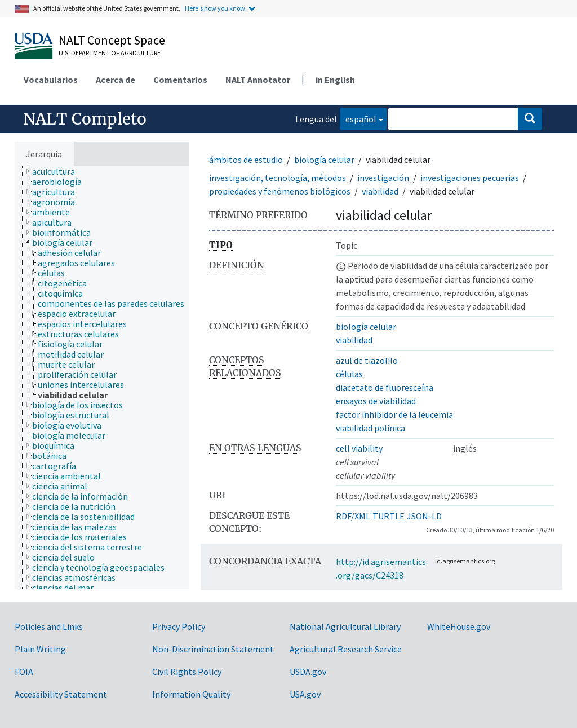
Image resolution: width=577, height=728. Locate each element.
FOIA (24, 672)
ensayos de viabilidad (376, 401)
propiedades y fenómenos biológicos (280, 191)
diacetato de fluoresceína (385, 387)
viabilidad (380, 191)
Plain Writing (40, 649)
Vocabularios (51, 80)
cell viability (359, 448)
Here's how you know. (216, 8)
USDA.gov (308, 672)
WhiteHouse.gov (459, 626)
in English (335, 80)
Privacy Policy (179, 626)
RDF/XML (353, 516)
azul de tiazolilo (367, 360)
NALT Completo (85, 119)
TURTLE (389, 516)
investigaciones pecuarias (470, 178)
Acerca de (116, 80)
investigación (383, 178)
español (358, 118)
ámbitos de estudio (246, 160)
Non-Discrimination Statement (213, 649)
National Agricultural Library (345, 626)
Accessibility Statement (61, 694)
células (349, 374)
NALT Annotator (258, 80)
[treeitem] (58, 171)
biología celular (324, 160)
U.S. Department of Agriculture (110, 53)
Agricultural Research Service (346, 649)
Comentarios (180, 80)
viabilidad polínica (370, 428)
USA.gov (305, 694)
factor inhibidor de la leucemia (394, 414)
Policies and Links (49, 626)
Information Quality (191, 694)
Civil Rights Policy (187, 672)
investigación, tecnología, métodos (278, 178)
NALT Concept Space (112, 40)
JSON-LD (424, 516)
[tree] (102, 378)
